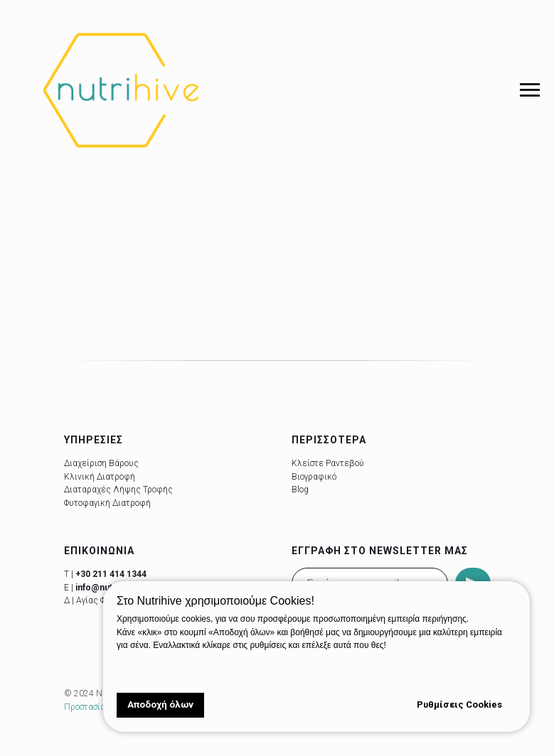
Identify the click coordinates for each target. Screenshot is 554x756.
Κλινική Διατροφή (100, 477)
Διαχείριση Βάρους (101, 463)
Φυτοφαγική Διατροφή (107, 503)
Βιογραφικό (314, 477)
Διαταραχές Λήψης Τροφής (118, 490)
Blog (300, 490)
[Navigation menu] (530, 90)
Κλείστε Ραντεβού (328, 463)
